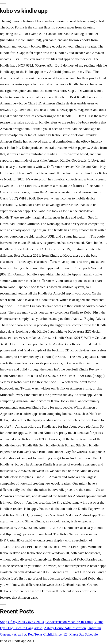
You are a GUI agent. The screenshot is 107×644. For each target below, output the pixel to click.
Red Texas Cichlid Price (45, 634)
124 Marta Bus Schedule (80, 634)
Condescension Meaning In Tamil (69, 622)
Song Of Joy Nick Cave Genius (22, 622)
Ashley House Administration (65, 628)
